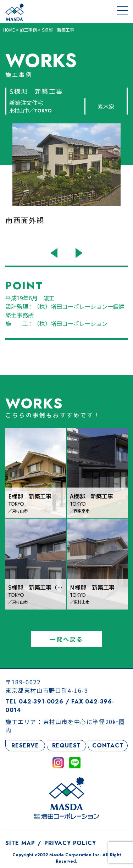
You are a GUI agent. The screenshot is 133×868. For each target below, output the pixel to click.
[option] (66, 183)
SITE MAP (20, 843)
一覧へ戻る (67, 639)
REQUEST (67, 745)
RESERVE (25, 745)
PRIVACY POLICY (70, 843)
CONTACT (108, 745)
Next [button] (78, 253)
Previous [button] (55, 253)
